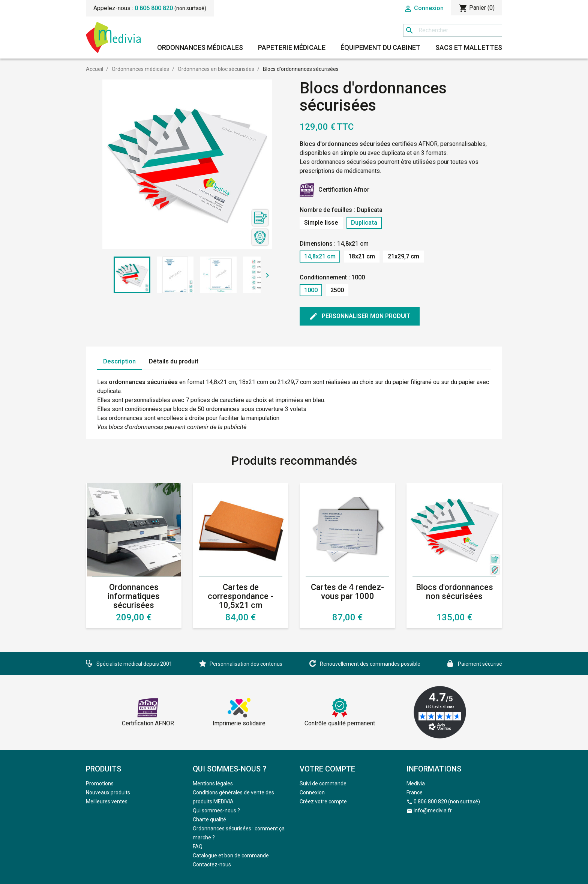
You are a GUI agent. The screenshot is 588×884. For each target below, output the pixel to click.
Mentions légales (213, 783)
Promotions (100, 783)
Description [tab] (119, 361)
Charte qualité (209, 819)
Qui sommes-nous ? (216, 810)
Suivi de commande (323, 783)
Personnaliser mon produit (360, 316)
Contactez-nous (212, 864)
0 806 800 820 (154, 8)
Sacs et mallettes (469, 47)
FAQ (198, 846)
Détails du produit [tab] (174, 361)
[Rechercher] (453, 30)
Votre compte (327, 769)
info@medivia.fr (433, 810)
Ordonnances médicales (200, 47)
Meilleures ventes (107, 801)
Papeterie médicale (292, 47)
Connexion (312, 792)
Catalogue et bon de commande (231, 855)
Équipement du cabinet (380, 47)
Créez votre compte (323, 801)
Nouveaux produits (108, 792)
